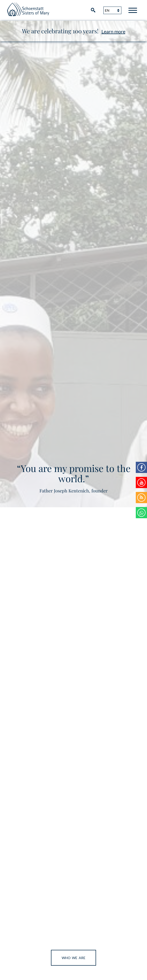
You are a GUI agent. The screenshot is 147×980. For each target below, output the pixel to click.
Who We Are (73, 958)
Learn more (113, 32)
